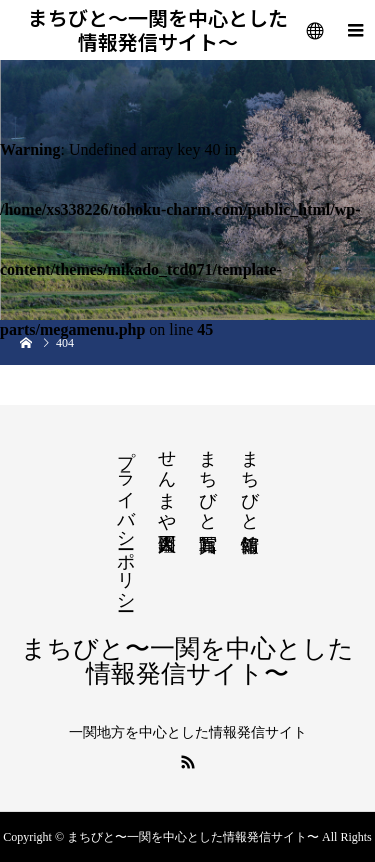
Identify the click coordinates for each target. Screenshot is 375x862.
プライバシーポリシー (126, 520)
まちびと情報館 (250, 480)
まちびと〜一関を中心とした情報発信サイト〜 (158, 30)
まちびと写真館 (208, 480)
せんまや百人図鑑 (167, 480)
